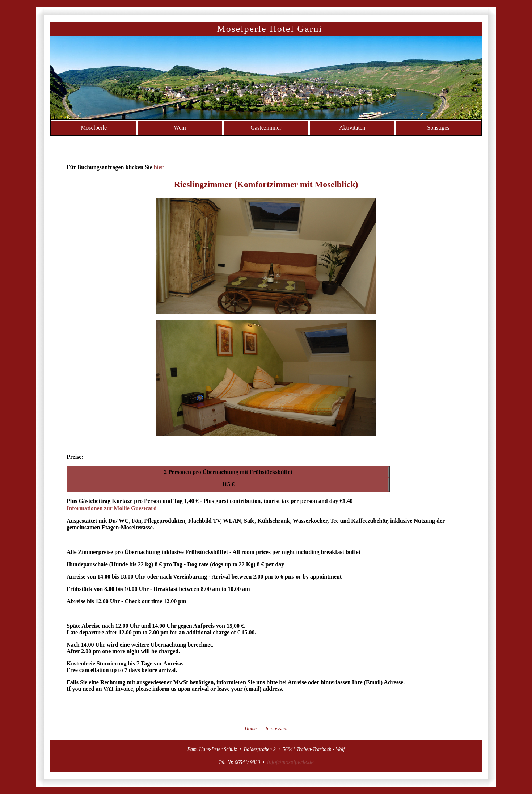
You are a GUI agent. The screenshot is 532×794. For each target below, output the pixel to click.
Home (251, 729)
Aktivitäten (352, 128)
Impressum (276, 729)
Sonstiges (438, 128)
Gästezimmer (266, 128)
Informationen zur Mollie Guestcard (112, 508)
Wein (180, 128)
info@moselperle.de (290, 762)
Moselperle (94, 128)
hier (159, 167)
